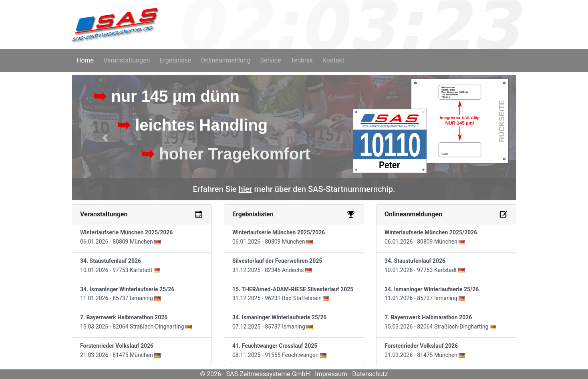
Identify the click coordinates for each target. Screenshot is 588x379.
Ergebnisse (175, 60)
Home (87, 60)
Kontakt (333, 60)
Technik (301, 60)
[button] (105, 138)
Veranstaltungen (127, 60)
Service (270, 60)
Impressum (331, 374)
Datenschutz (370, 374)
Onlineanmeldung (226, 60)
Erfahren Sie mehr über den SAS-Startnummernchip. (294, 189)
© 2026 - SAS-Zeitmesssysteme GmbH (255, 374)
